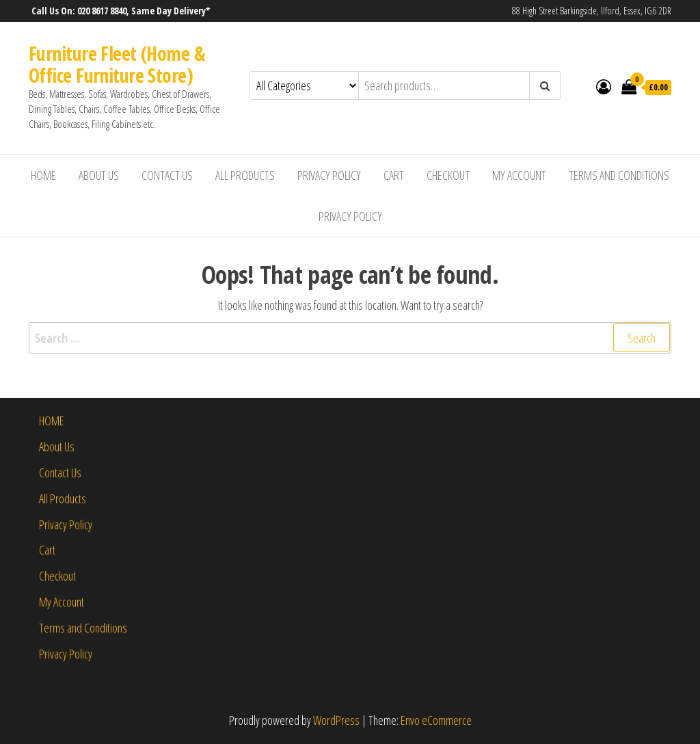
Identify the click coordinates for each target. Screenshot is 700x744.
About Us (99, 175)
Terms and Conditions (619, 175)
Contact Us (167, 175)
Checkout (448, 175)
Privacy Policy (329, 175)
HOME (43, 175)
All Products (245, 175)
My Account (519, 175)
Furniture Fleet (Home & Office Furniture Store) (117, 64)
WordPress (336, 720)
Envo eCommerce (436, 720)
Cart (394, 175)
